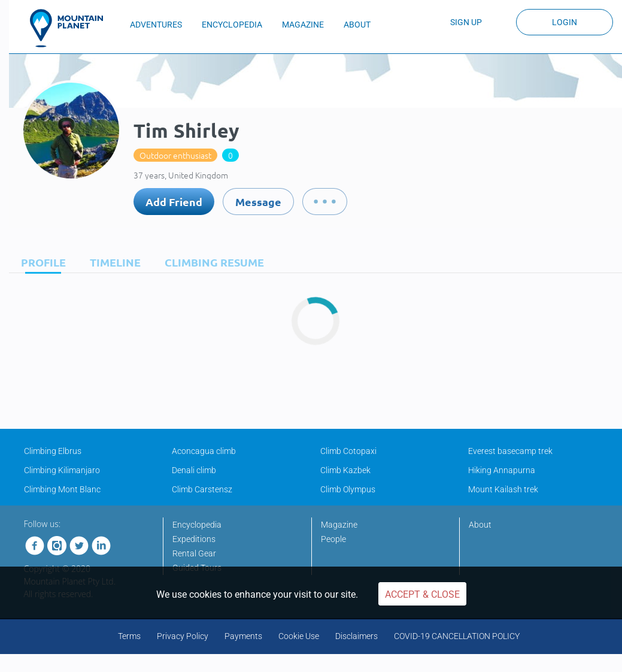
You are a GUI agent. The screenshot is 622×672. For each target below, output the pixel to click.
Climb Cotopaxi (348, 451)
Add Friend (174, 202)
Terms (129, 636)
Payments (243, 636)
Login (565, 22)
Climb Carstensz (202, 489)
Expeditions (194, 539)
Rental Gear (194, 553)
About (480, 525)
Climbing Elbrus (53, 451)
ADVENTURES (156, 25)
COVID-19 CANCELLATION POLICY (457, 636)
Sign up (466, 22)
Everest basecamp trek (510, 451)
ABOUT (357, 25)
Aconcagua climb (204, 451)
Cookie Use (299, 636)
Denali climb (194, 470)
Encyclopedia (197, 525)
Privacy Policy (183, 636)
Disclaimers (356, 636)
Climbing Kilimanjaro (62, 470)
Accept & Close (422, 594)
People (333, 539)
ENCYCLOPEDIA (232, 25)
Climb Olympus (348, 489)
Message (258, 202)
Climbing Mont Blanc (62, 489)
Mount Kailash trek (503, 489)
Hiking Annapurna (502, 470)
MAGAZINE (303, 25)
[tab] (40, 262)
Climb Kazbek (345, 470)
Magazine (339, 525)
